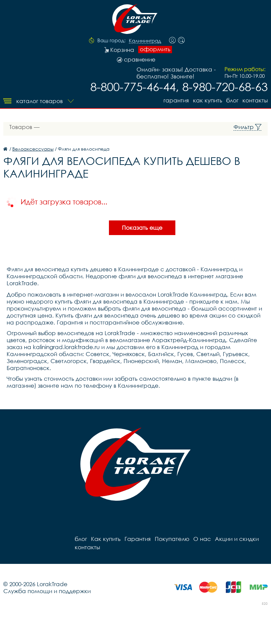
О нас (202, 539)
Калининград (145, 41)
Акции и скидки (237, 539)
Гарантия (176, 100)
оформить (155, 49)
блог (232, 100)
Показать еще (142, 228)
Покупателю (172, 539)
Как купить (208, 100)
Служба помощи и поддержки (47, 591)
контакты (255, 100)
